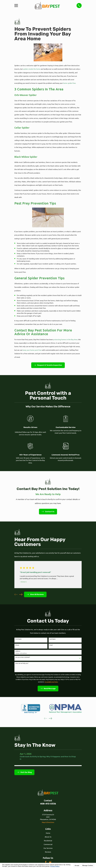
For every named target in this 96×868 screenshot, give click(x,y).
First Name (18, 639)
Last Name (52, 639)
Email (51, 645)
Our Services (48, 848)
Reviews (48, 852)
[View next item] (21, 594)
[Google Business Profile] (50, 862)
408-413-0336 (48, 804)
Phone (17, 645)
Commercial (48, 844)
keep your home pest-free (32, 350)
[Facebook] (46, 862)
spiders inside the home (32, 69)
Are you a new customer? (23, 657)
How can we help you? (22, 663)
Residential (48, 841)
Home (48, 833)
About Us (48, 837)
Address (18, 651)
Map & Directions (48, 822)
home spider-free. (69, 83)
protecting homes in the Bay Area (65, 339)
